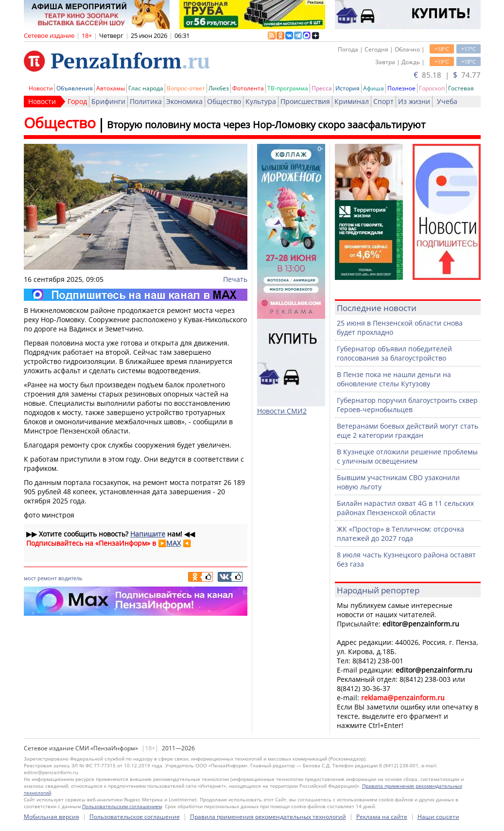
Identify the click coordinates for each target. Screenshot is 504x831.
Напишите (148, 534)
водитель (70, 578)
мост (30, 578)
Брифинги (108, 101)
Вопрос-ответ (186, 88)
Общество (224, 101)
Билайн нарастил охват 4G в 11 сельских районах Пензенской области (405, 508)
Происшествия (305, 101)
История (348, 88)
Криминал (352, 101)
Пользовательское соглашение (135, 817)
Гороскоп (432, 88)
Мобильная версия (52, 817)
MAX (174, 543)
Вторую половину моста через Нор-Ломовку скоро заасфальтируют (266, 125)
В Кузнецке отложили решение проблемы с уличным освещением (407, 456)
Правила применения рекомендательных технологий (268, 817)
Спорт (383, 101)
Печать (235, 279)
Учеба (447, 101)
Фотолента (248, 88)
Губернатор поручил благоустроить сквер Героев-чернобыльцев (407, 405)
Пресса (322, 88)
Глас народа (146, 88)
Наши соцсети (438, 817)
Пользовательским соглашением (122, 806)
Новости (41, 88)
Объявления (75, 88)
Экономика (184, 101)
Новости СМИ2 (282, 411)
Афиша (374, 88)
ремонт (47, 578)
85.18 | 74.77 (447, 75)
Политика (146, 101)
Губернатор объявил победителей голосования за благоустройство (394, 353)
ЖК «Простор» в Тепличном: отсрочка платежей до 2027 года (400, 534)
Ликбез (219, 88)
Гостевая (461, 88)
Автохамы (111, 88)
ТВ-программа (288, 88)
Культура (261, 101)
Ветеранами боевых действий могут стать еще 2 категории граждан (408, 431)
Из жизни (414, 101)
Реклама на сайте (382, 817)
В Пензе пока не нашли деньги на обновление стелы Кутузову (394, 379)
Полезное (401, 88)
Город (77, 101)
